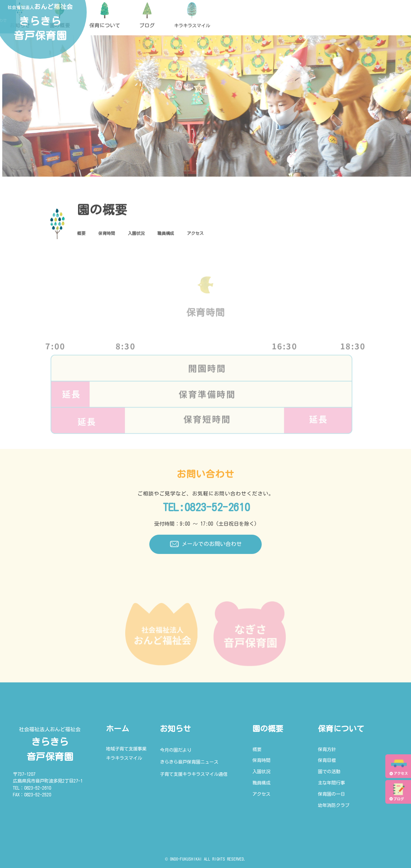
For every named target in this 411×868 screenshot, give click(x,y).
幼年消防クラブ (334, 805)
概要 (83, 235)
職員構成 (185, 235)
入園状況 (149, 235)
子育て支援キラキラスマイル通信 (194, 774)
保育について (341, 729)
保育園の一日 (331, 794)
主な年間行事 (331, 783)
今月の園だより (176, 750)
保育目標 (327, 760)
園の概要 (268, 729)
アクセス (221, 235)
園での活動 (329, 772)
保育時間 (113, 235)
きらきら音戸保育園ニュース (189, 762)
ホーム (118, 729)
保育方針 (327, 749)
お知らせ (175, 729)
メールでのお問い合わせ (205, 544)
